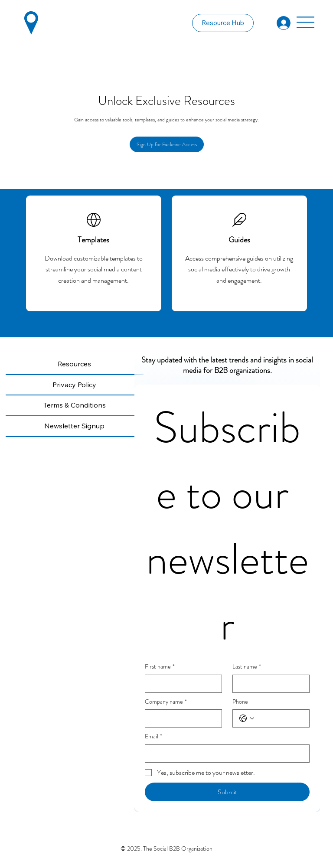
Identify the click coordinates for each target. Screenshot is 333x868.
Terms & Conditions (75, 405)
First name (160, 667)
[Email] (225, 754)
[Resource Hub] (223, 23)
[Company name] (181, 718)
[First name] (181, 684)
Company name (166, 702)
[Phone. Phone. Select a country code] (247, 718)
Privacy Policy (74, 385)
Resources (74, 364)
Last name (247, 667)
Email (153, 737)
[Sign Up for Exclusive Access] (167, 144)
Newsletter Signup (74, 426)
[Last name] (268, 684)
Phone (240, 702)
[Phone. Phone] (280, 718)
